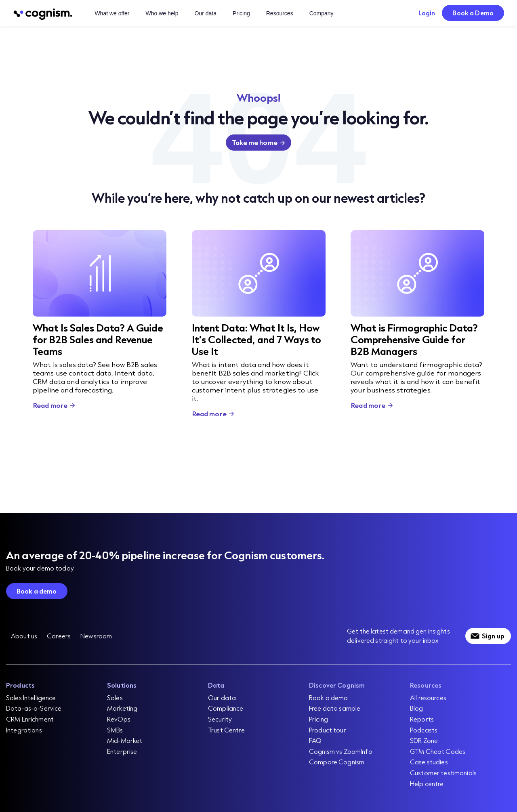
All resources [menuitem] (428, 698)
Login (427, 13)
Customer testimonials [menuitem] (443, 773)
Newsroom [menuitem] (96, 636)
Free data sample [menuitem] (335, 708)
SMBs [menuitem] (115, 730)
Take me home (255, 142)
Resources (280, 13)
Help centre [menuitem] (427, 784)
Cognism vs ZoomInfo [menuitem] (341, 751)
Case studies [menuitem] (429, 762)
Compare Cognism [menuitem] (337, 762)
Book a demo (37, 591)
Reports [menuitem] (422, 719)
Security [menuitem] (220, 719)
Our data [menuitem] (222, 698)
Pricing (241, 13)
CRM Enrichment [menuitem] (30, 719)
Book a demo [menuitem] (329, 698)
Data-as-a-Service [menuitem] (34, 708)
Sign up (493, 636)
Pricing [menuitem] (318, 719)
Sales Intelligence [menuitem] (31, 698)
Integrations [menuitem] (24, 730)
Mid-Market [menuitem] (125, 740)
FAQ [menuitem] (315, 740)
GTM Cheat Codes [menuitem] (438, 751)
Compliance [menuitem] (226, 708)
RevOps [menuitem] (119, 719)
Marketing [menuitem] (122, 708)
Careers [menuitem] (59, 636)
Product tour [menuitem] (328, 730)
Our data (205, 13)
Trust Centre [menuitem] (226, 730)
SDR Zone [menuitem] (424, 740)
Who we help (162, 13)
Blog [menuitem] (417, 708)
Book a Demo (473, 13)
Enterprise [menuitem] (122, 751)
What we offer (112, 13)
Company (322, 13)
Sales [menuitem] (115, 698)
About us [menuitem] (24, 636)
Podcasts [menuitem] (424, 730)
